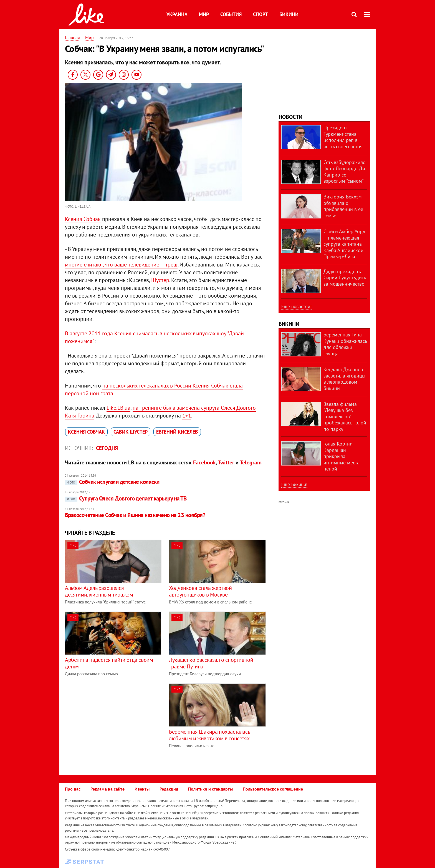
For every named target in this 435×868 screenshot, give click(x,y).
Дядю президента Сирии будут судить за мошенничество (345, 278)
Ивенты (142, 789)
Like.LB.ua (118, 408)
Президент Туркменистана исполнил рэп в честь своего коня (343, 137)
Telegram (251, 462)
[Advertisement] (112, 722)
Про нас (73, 789)
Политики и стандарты (210, 789)
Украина (177, 14)
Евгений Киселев (177, 432)
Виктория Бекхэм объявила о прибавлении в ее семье (343, 206)
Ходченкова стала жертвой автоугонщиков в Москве (200, 591)
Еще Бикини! (294, 484)
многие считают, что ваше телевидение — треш (121, 265)
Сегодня (107, 448)
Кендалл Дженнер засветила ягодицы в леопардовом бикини (344, 379)
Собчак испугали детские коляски (112, 482)
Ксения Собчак (83, 219)
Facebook (204, 462)
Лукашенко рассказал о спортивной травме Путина (211, 663)
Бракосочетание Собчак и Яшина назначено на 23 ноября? (135, 515)
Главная (72, 37)
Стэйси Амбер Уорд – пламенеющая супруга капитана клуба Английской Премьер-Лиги (344, 244)
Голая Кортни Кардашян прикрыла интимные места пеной (342, 456)
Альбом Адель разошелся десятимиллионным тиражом (99, 591)
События (231, 14)
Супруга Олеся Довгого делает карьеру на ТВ (126, 498)
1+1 (187, 416)
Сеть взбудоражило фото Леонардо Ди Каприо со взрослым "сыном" (345, 172)
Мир (204, 14)
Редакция (169, 789)
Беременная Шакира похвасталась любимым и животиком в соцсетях (209, 735)
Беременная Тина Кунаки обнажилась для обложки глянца (345, 344)
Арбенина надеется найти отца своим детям (109, 663)
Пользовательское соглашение (273, 789)
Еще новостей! (296, 306)
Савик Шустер (131, 432)
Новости (290, 117)
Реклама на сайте (108, 789)
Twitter (226, 462)
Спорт (261, 14)
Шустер (160, 280)
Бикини (289, 14)
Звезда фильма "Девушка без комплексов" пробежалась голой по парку (345, 417)
